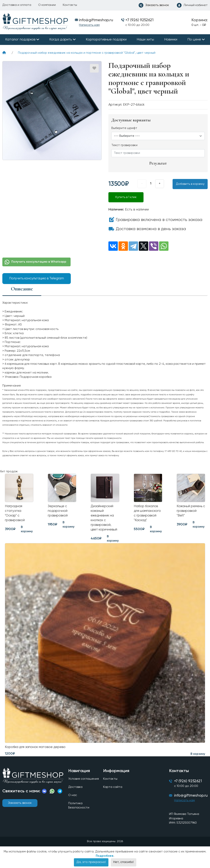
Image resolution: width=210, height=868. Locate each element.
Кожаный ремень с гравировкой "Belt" (190, 512)
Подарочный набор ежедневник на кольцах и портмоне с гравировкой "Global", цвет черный (87, 53)
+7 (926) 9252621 (139, 20)
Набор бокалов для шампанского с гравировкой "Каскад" (148, 514)
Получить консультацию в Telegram (37, 278)
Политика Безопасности (78, 808)
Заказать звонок (20, 805)
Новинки (171, 39)
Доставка (75, 789)
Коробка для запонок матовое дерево (37, 749)
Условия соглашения (83, 781)
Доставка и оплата (17, 5)
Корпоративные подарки (106, 39)
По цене (194, 39)
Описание (22, 289)
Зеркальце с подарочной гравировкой (58, 512)
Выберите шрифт (124, 128)
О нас (72, 798)
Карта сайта (113, 789)
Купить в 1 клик (126, 197)
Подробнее (105, 859)
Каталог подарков (20, 39)
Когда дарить (61, 39)
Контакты (70, 5)
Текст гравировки (124, 145)
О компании (47, 5)
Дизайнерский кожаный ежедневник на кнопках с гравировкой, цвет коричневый (105, 519)
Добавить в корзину (190, 184)
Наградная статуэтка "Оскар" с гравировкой (15, 514)
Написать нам (89, 25)
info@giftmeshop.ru (191, 798)
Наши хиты (145, 39)
